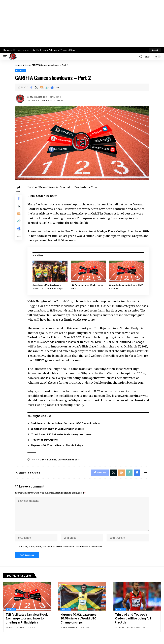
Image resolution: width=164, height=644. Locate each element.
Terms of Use (68, 50)
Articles (26, 65)
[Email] (42, 87)
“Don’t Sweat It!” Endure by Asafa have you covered (62, 434)
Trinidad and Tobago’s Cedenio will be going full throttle (133, 621)
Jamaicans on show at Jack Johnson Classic (58, 429)
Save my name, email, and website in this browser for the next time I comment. (61, 549)
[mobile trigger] (6, 57)
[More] (57, 87)
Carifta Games (49, 460)
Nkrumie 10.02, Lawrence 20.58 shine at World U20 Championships (78, 621)
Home (18, 65)
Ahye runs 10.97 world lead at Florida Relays (57, 445)
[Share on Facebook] (31, 87)
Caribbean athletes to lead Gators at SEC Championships (66, 423)
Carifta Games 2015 (69, 460)
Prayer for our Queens (45, 440)
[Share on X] (36, 87)
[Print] (52, 87)
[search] (141, 57)
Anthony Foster (70, 631)
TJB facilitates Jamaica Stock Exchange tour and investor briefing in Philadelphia (27, 621)
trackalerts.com (39, 97)
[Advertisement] (82, 24)
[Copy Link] (47, 87)
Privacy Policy (48, 50)
